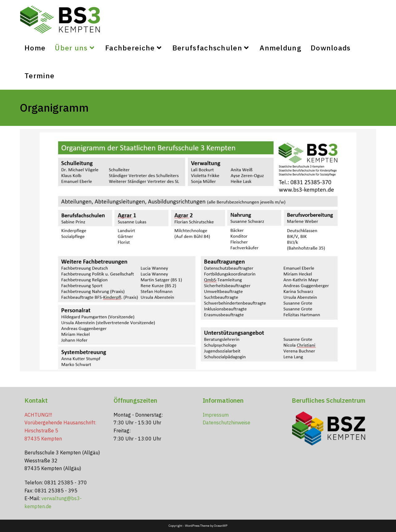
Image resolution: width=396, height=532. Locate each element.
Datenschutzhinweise (226, 423)
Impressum (216, 415)
